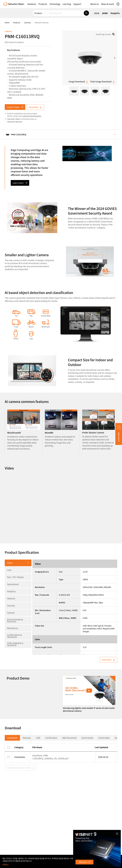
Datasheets (12, 738)
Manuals (27, 738)
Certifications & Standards (14, 636)
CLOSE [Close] (118, 833)
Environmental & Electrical (15, 620)
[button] (32, 4)
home (7, 23)
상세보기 (5, 864)
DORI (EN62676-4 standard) (15, 644)
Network (11, 598)
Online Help (104, 738)
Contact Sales (15, 107)
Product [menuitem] (38, 13)
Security (11, 606)
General (11, 613)
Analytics (11, 591)
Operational (13, 584)
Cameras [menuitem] (28, 23)
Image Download (78, 82)
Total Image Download (102, 82)
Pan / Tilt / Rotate (15, 577)
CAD (38, 738)
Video (10, 563)
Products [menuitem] (17, 23)
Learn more (20, 183)
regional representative (32, 116)
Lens (9, 570)
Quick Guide (87, 738)
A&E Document (69, 738)
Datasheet (35, 107)
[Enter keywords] (66, 13)
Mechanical (13, 628)
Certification (51, 738)
